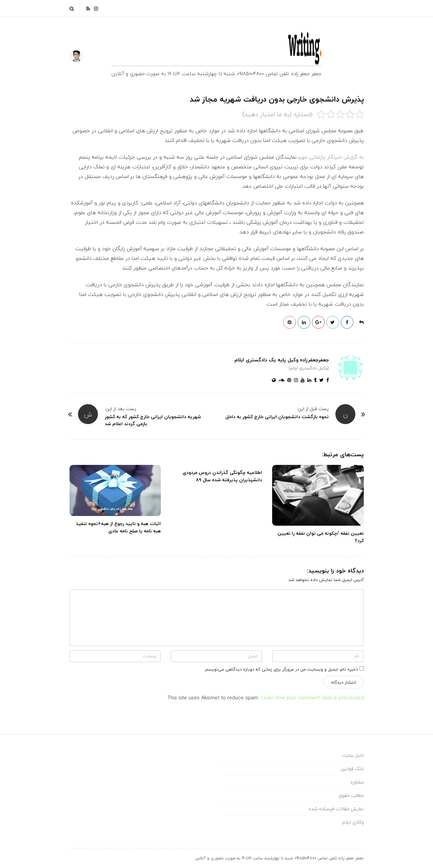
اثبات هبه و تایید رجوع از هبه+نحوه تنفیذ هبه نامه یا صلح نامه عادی (118, 527)
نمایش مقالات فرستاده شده (336, 809)
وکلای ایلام (353, 822)
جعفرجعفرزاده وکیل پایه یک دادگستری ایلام (282, 360)
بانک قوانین (352, 769)
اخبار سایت (353, 755)
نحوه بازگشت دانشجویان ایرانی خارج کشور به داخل (277, 417)
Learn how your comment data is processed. (265, 698)
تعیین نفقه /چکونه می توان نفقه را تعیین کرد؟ (321, 537)
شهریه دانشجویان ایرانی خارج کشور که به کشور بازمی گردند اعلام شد (153, 420)
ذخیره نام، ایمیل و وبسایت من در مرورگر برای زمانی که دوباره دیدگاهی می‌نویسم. (281, 669)
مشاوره (357, 782)
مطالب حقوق (351, 795)
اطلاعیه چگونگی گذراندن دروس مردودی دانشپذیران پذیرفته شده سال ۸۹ (222, 476)
